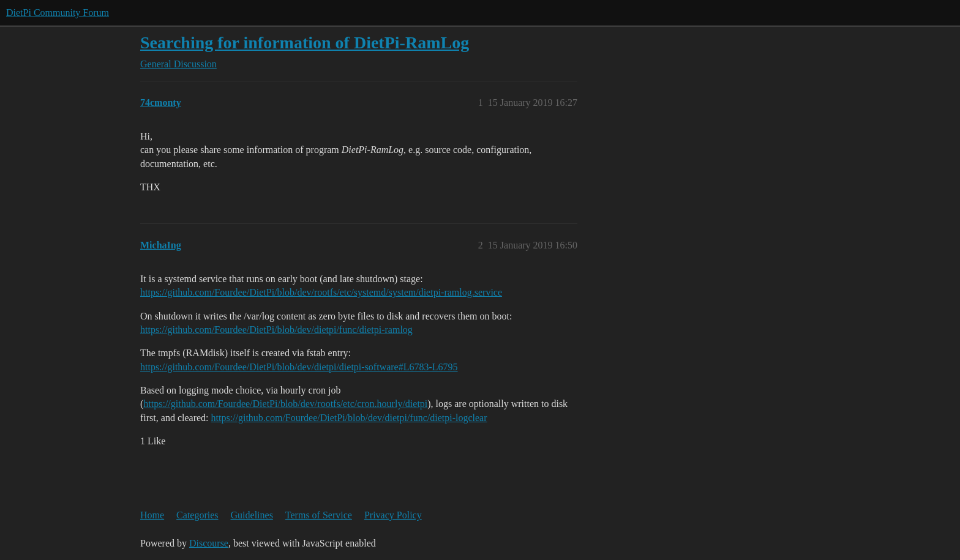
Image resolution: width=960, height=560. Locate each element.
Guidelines (252, 515)
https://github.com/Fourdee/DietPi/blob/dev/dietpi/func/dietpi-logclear (349, 418)
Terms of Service (319, 515)
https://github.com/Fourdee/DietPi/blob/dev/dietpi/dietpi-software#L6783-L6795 (299, 367)
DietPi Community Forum (58, 13)
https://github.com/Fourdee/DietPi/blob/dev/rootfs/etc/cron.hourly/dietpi (285, 404)
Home (152, 515)
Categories (197, 515)
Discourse (209, 543)
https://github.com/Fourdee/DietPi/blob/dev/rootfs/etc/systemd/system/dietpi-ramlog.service (321, 292)
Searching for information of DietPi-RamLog (305, 43)
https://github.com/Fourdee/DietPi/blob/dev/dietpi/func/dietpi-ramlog (276, 330)
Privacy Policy (393, 515)
